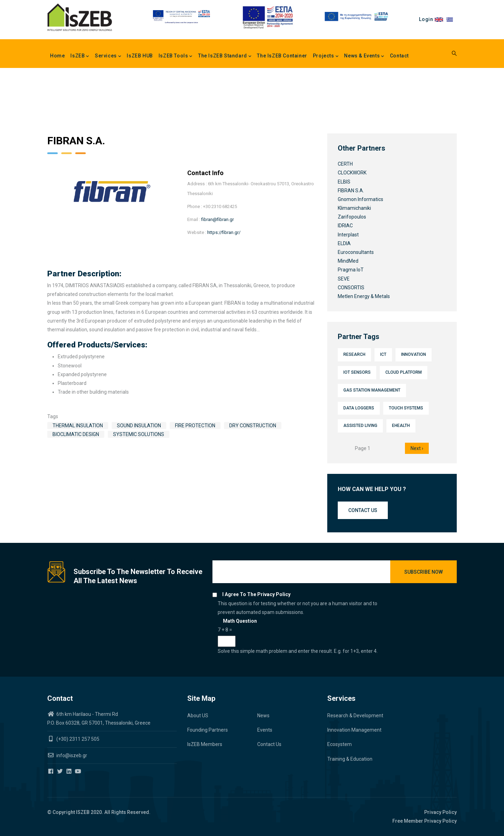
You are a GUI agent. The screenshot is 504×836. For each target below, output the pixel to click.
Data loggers (359, 408)
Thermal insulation (78, 426)
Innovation (414, 354)
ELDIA (344, 243)
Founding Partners (208, 730)
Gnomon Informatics (360, 199)
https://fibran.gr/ (224, 232)
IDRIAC (345, 226)
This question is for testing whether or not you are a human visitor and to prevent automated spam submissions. (301, 628)
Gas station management (372, 390)
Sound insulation (139, 426)
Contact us (363, 510)
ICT (383, 354)
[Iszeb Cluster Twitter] (60, 772)
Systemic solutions (139, 434)
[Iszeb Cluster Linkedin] (69, 772)
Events (265, 730)
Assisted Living (360, 426)
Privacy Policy (440, 812)
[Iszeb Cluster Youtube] (79, 772)
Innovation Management (354, 730)
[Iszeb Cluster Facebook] (51, 772)
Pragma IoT (351, 270)
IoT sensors (357, 372)
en (440, 19)
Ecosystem (339, 744)
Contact (399, 56)
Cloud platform (404, 372)
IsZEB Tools (176, 56)
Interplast (348, 235)
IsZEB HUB (140, 56)
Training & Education (350, 759)
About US (198, 716)
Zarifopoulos (352, 217)
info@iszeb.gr (71, 755)
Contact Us (269, 744)
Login (426, 19)
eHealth (401, 426)
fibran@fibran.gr (218, 219)
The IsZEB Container (282, 56)
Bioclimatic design (76, 434)
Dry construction (253, 426)
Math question (240, 621)
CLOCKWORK (352, 173)
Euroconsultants (356, 252)
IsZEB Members (205, 744)
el (452, 19)
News (263, 716)
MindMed (348, 261)
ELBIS (344, 182)
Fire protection (195, 426)
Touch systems (406, 408)
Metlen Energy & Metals (364, 296)
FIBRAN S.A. (351, 191)
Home (57, 56)
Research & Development (355, 716)
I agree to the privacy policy (256, 594)
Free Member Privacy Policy (425, 821)
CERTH (345, 164)
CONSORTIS (351, 288)
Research (354, 354)
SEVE (344, 279)
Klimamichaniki (354, 208)
